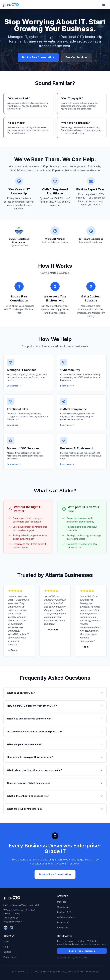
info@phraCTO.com (13, 922)
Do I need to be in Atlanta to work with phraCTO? (55, 731)
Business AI (63, 928)
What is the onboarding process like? (55, 796)
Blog (6, 947)
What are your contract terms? (55, 809)
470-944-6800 (11, 918)
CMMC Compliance (66, 917)
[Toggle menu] (104, 5)
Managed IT (63, 902)
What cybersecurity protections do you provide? (55, 770)
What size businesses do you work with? (55, 719)
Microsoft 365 (64, 922)
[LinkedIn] (11, 928)
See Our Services (77, 57)
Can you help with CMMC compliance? (55, 783)
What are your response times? (55, 744)
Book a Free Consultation (38, 57)
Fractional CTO (64, 912)
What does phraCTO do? (55, 693)
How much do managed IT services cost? (55, 757)
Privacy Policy (10, 957)
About (6, 942)
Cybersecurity (64, 907)
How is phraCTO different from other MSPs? (55, 706)
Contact (7, 952)
